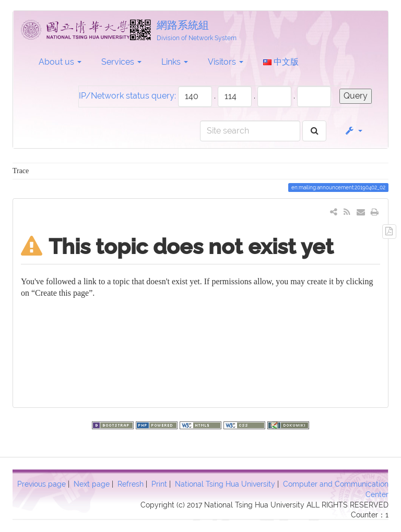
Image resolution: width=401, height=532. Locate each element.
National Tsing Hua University (225, 484)
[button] (353, 131)
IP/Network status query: (127, 96)
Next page (92, 484)
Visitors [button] (226, 62)
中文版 (281, 62)
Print (159, 484)
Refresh (131, 484)
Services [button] (121, 62)
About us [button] (60, 62)
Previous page (42, 484)
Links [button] (175, 62)
